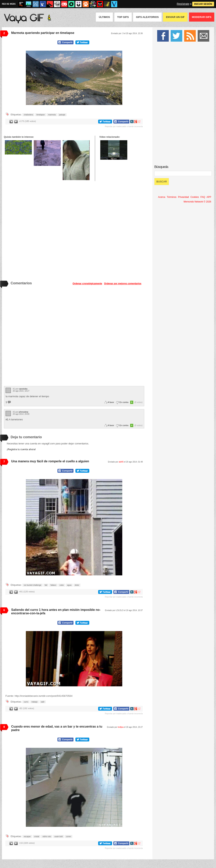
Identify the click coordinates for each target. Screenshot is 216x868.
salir (43, 702)
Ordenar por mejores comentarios (123, 284)
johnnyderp (23, 412)
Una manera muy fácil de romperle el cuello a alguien (50, 461)
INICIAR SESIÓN (203, 4)
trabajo (35, 702)
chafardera (28, 115)
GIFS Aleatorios (147, 17)
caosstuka (23, 389)
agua (69, 585)
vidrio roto (47, 837)
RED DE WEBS (9, 4)
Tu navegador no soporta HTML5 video (74, 78)
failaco (53, 585)
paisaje (62, 115)
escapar (27, 837)
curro (26, 702)
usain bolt (59, 837)
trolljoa (121, 727)
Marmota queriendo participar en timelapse (43, 33)
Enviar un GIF (175, 17)
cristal (37, 837)
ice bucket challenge (32, 585)
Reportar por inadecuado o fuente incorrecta (124, 126)
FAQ (203, 197)
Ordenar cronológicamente (87, 284)
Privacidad (183, 197)
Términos (172, 197)
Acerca (162, 197)
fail (46, 585)
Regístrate (183, 4)
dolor (77, 585)
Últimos (104, 17)
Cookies (195, 197)
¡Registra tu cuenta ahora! (21, 449)
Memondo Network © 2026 (197, 202)
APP (209, 197)
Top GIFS (123, 17)
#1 (7, 419)
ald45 (121, 462)
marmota (52, 115)
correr (68, 837)
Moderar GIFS (202, 17)
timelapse (41, 115)
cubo (62, 585)
